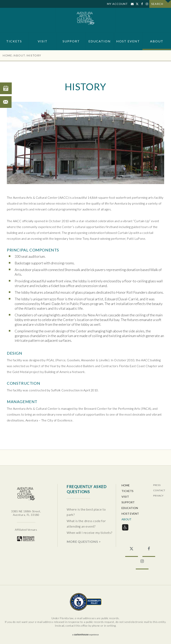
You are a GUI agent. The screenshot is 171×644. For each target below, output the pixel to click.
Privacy (158, 496)
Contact (159, 491)
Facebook (142, 4)
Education (100, 41)
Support (71, 41)
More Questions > (84, 541)
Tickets (14, 41)
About (157, 41)
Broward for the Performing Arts (26, 539)
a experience (85, 635)
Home (7, 55)
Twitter (137, 4)
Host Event (128, 41)
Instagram (147, 4)
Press (157, 485)
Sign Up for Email (132, 4)
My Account (117, 4)
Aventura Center (86, 20)
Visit (43, 41)
